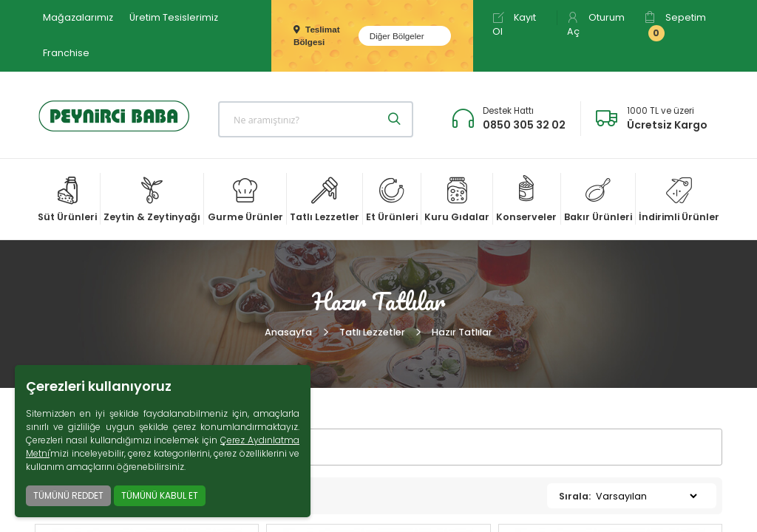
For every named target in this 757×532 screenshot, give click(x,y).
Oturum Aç (596, 24)
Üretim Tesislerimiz (174, 17)
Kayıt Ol (514, 24)
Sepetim (675, 26)
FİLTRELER (88, 447)
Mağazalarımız (78, 17)
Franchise (66, 53)
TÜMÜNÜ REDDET (68, 495)
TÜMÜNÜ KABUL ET (160, 495)
